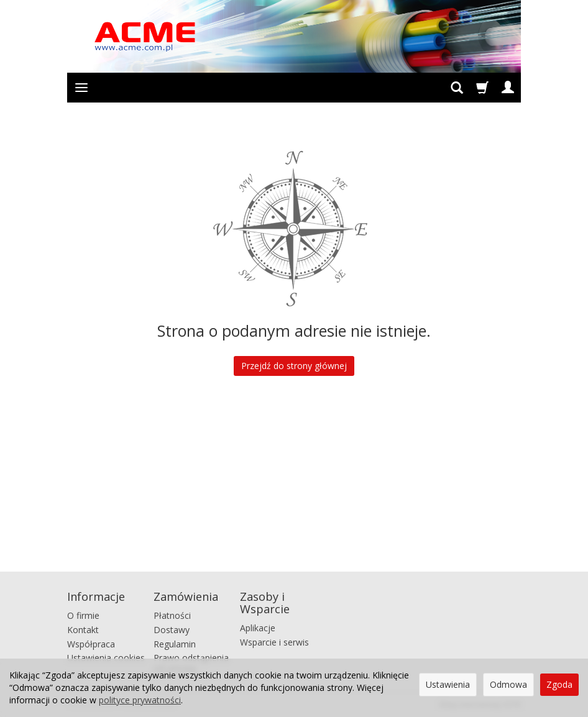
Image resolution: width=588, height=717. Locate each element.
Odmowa (508, 684)
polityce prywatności (140, 700)
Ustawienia (448, 684)
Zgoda (559, 684)
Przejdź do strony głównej (294, 366)
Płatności (172, 615)
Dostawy (172, 630)
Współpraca (91, 644)
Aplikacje (258, 628)
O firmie (83, 615)
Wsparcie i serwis (274, 642)
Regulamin (175, 644)
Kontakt (83, 630)
